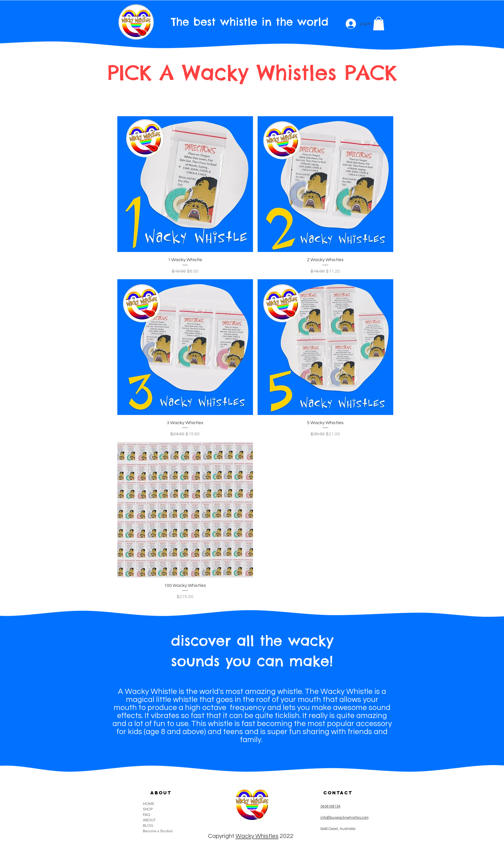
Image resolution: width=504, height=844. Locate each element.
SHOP (148, 809)
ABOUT (149, 820)
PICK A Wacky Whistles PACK (252, 73)
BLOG (148, 825)
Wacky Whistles (257, 836)
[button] (379, 24)
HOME (149, 804)
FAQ (147, 815)
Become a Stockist (158, 831)
